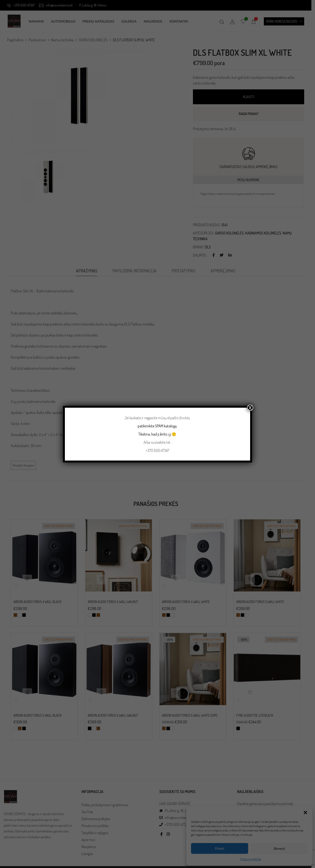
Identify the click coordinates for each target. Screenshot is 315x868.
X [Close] (250, 408)
